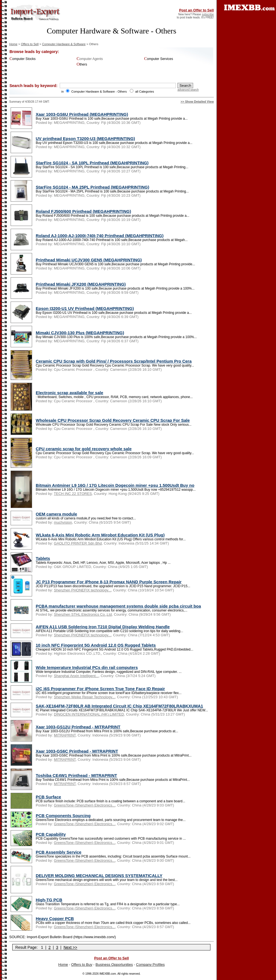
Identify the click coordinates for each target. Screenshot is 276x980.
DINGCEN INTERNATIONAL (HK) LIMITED (89, 714)
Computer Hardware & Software (64, 44)
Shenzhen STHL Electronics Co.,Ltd (83, 614)
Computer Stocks (22, 59)
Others (82, 64)
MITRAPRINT (65, 735)
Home (13, 44)
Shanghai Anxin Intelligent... (76, 676)
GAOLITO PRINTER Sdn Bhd (78, 543)
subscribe (208, 14)
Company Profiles (151, 965)
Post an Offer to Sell (196, 10)
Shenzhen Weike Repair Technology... (84, 697)
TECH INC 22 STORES (73, 494)
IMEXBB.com (108, 974)
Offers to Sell (30, 44)
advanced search (188, 90)
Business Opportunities (114, 965)
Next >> (70, 947)
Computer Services (159, 59)
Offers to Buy (82, 965)
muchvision (63, 522)
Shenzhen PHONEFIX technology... (82, 590)
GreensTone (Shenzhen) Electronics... (85, 805)
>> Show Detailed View (197, 102)
